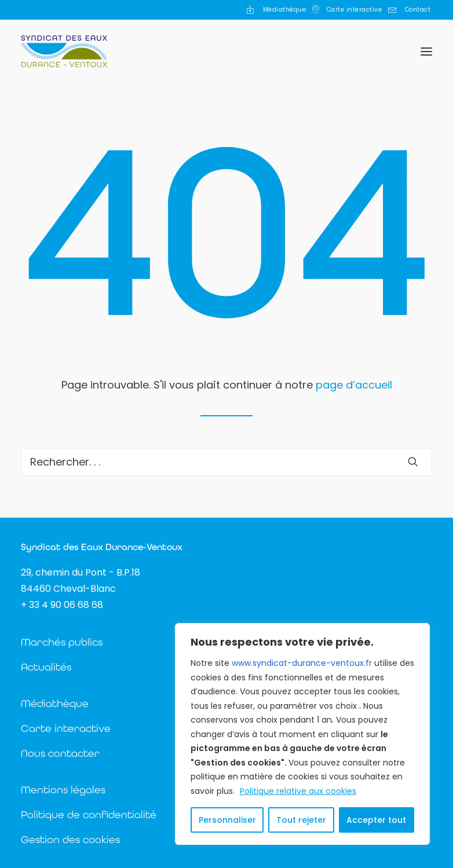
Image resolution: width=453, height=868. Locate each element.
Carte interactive (355, 10)
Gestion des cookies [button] (70, 839)
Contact (418, 10)
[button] (426, 51)
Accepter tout (376, 820)
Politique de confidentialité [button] (89, 814)
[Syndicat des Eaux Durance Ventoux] (64, 51)
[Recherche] (226, 462)
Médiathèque (285, 10)
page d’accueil (354, 385)
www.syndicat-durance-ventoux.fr (302, 663)
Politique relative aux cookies (298, 791)
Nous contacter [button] (60, 753)
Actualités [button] (46, 667)
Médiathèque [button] (55, 703)
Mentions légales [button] (63, 790)
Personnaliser (227, 820)
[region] (302, 734)
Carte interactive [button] (66, 728)
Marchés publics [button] (62, 642)
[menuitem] (276, 10)
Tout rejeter (301, 820)
